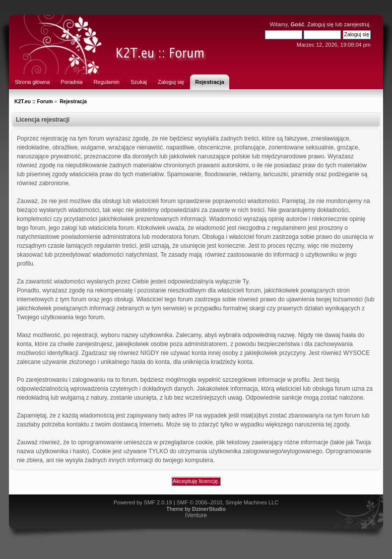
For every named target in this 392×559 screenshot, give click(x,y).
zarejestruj (357, 24)
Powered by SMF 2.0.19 (143, 502)
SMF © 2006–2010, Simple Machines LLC (228, 502)
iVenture (196, 515)
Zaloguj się (320, 24)
